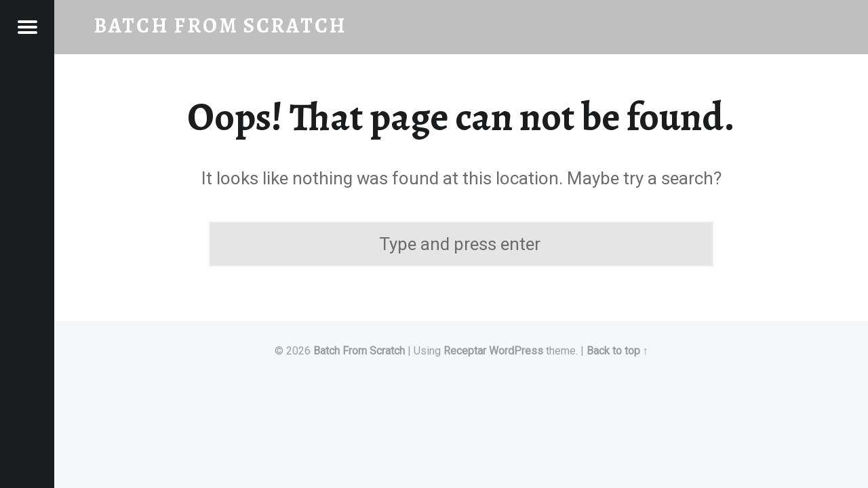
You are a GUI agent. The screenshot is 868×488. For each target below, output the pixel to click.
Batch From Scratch (359, 351)
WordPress (516, 351)
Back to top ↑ (617, 351)
